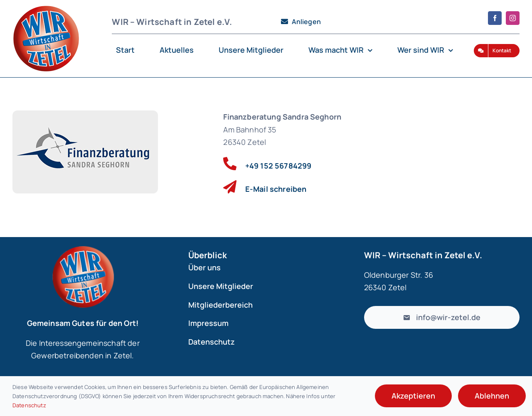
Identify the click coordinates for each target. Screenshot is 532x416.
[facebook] (495, 18)
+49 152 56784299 (278, 166)
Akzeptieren (413, 396)
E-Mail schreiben (276, 189)
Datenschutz (29, 405)
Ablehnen (492, 396)
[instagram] (513, 18)
